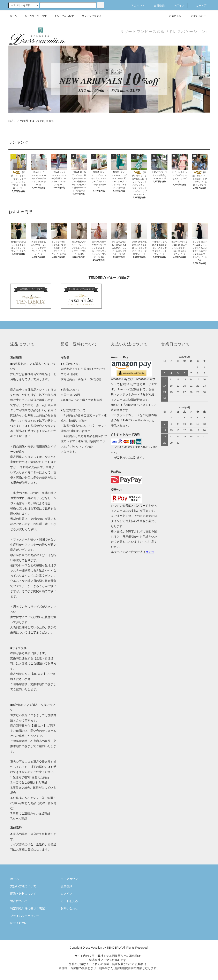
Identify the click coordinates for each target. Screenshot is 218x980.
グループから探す (62, 16)
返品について (19, 901)
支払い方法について (23, 886)
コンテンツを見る (89, 16)
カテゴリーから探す (33, 16)
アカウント (136, 6)
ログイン (177, 6)
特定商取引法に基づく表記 (28, 908)
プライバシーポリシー (25, 916)
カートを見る (69, 901)
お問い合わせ (196, 16)
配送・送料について (23, 894)
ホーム (13, 16)
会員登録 (157, 6)
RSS (13, 923)
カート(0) (199, 6)
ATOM (22, 923)
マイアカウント (71, 879)
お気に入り (173, 16)
